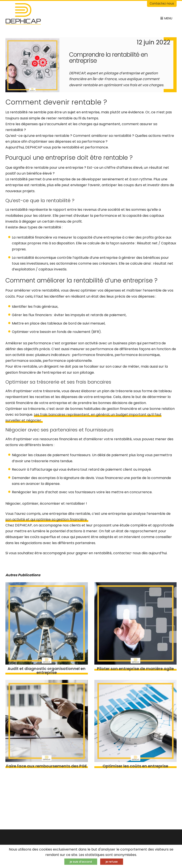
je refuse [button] (112, 862)
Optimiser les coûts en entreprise (135, 766)
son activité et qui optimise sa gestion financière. (47, 519)
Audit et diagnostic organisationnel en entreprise (47, 671)
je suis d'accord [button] (81, 862)
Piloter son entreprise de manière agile (135, 669)
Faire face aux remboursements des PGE (47, 766)
